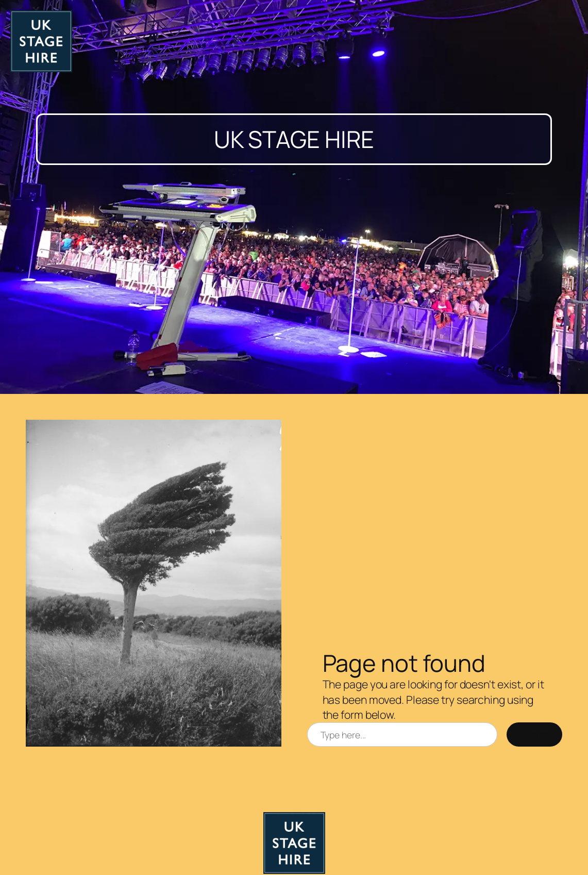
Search (534, 735)
